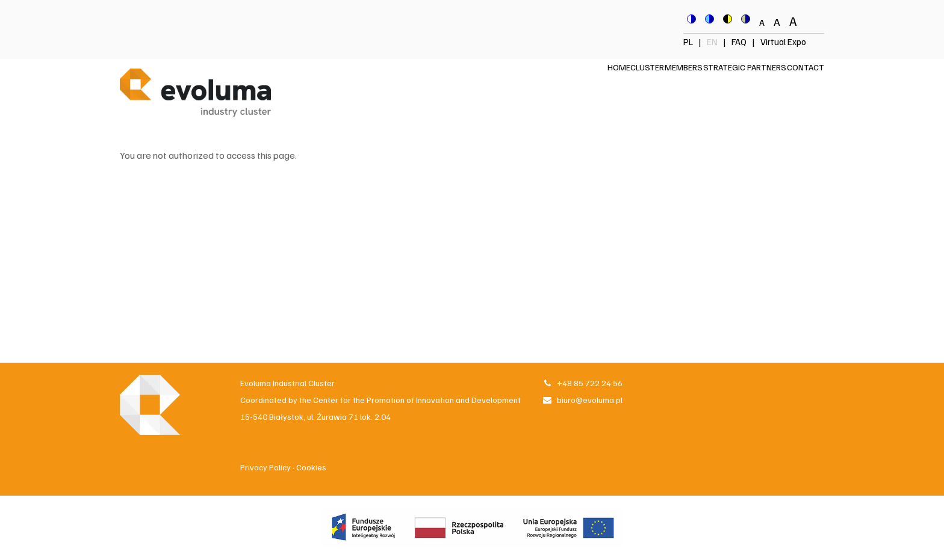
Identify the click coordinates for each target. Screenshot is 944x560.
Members (649, 85)
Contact (798, 85)
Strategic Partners (724, 85)
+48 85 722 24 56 (582, 383)
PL (689, 42)
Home (556, 85)
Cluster (598, 85)
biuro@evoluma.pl (582, 400)
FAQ (739, 42)
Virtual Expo (783, 42)
